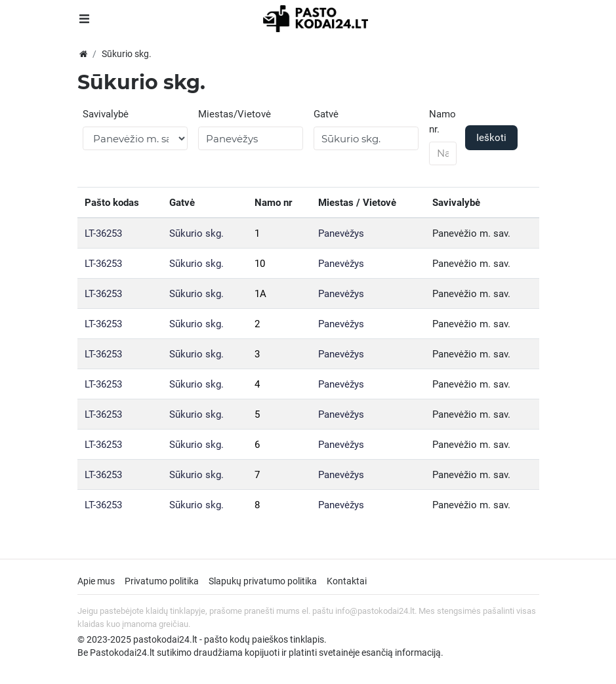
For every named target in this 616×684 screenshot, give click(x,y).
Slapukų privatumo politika (263, 581)
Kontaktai (347, 581)
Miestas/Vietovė (235, 114)
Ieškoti (491, 138)
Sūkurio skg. (196, 233)
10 (260, 264)
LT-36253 (103, 233)
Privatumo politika (162, 581)
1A (260, 294)
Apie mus (96, 581)
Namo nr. (442, 122)
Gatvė (326, 114)
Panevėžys (341, 233)
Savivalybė (106, 114)
